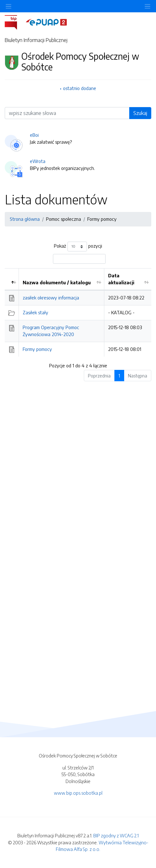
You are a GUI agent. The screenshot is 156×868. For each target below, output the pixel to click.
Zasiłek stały (35, 312)
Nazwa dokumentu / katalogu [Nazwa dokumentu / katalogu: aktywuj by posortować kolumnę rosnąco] (57, 282)
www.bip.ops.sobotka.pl (78, 793)
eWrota (38, 161)
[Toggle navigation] (147, 6)
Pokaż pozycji (78, 247)
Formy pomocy (102, 219)
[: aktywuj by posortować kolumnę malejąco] (12, 279)
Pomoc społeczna (64, 219)
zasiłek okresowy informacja (51, 298)
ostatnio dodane (80, 88)
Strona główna (25, 219)
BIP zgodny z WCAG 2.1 (116, 835)
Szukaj (140, 113)
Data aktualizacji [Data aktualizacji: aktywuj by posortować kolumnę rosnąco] (121, 279)
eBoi (34, 135)
